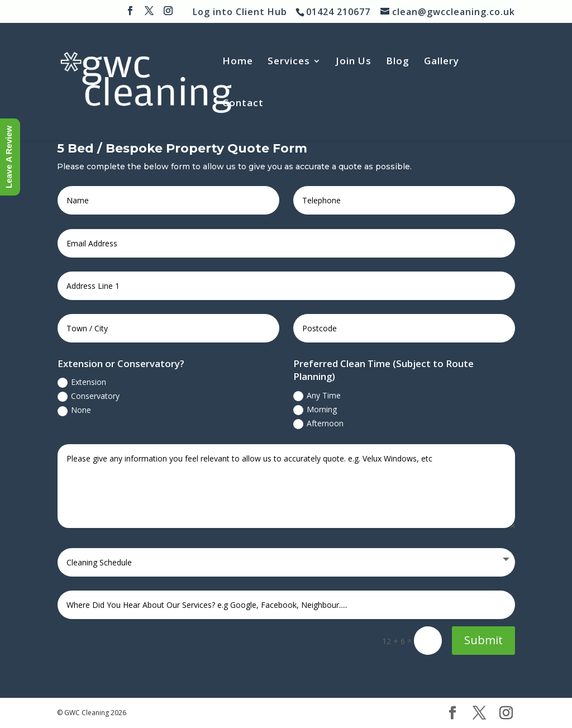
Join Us (354, 62)
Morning (315, 410)
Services (289, 62)
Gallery (442, 62)
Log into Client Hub (240, 12)
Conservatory (89, 396)
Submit (483, 640)
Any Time (317, 396)
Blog (398, 62)
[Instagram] (168, 14)
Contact (243, 104)
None (74, 410)
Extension (82, 382)
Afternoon (318, 424)
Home (238, 62)
